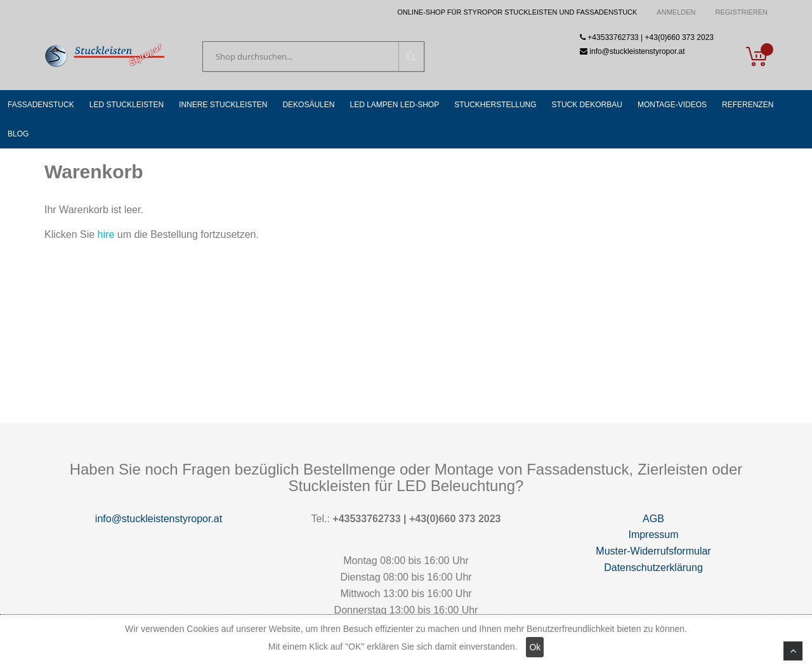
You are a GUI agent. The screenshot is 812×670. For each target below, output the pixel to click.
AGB (653, 519)
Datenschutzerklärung (653, 568)
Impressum (653, 535)
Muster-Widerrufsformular (653, 551)
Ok (535, 647)
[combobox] (313, 56)
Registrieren (741, 12)
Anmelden (676, 12)
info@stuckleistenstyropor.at (159, 519)
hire (106, 234)
